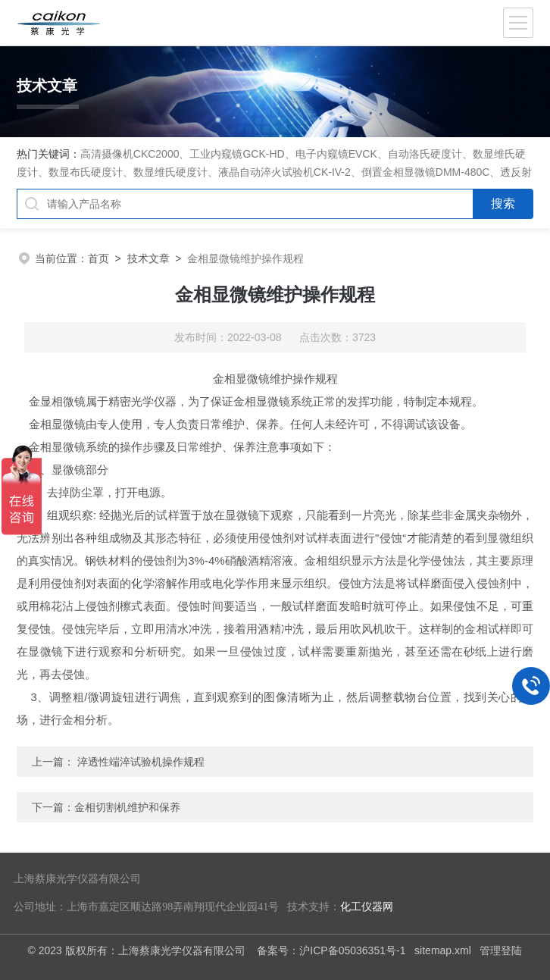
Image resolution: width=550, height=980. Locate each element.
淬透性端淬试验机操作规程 (141, 762)
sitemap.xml (443, 950)
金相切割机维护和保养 (127, 807)
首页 (98, 258)
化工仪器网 (367, 907)
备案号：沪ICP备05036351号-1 (331, 950)
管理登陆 (501, 950)
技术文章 (148, 258)
